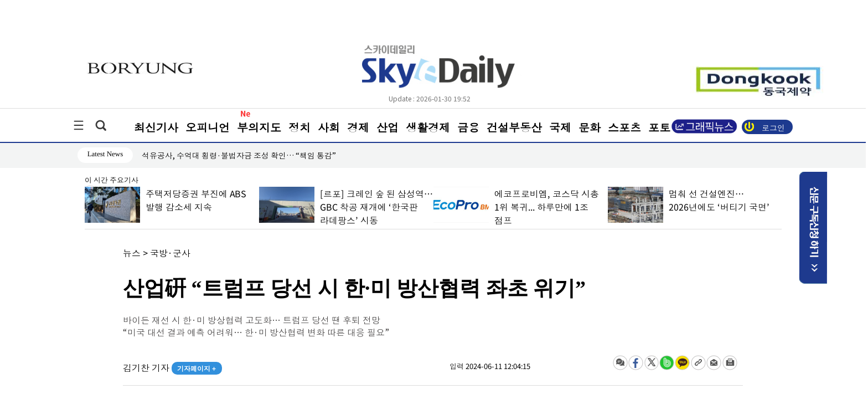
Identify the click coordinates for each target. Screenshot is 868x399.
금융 (468, 127)
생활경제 (428, 127)
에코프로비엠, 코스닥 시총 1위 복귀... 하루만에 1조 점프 (546, 207)
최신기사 (156, 127)
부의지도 (259, 127)
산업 (387, 127)
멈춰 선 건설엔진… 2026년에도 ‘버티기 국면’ (719, 200)
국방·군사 (170, 253)
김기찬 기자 (172, 367)
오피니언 (208, 127)
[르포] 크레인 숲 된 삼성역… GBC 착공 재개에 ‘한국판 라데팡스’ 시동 (376, 207)
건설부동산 (514, 127)
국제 (560, 127)
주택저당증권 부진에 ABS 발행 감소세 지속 (195, 200)
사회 (329, 127)
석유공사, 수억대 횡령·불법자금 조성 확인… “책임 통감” (239, 155)
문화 (590, 127)
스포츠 (624, 127)
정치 (299, 127)
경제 (358, 127)
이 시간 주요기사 (112, 181)
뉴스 (132, 253)
